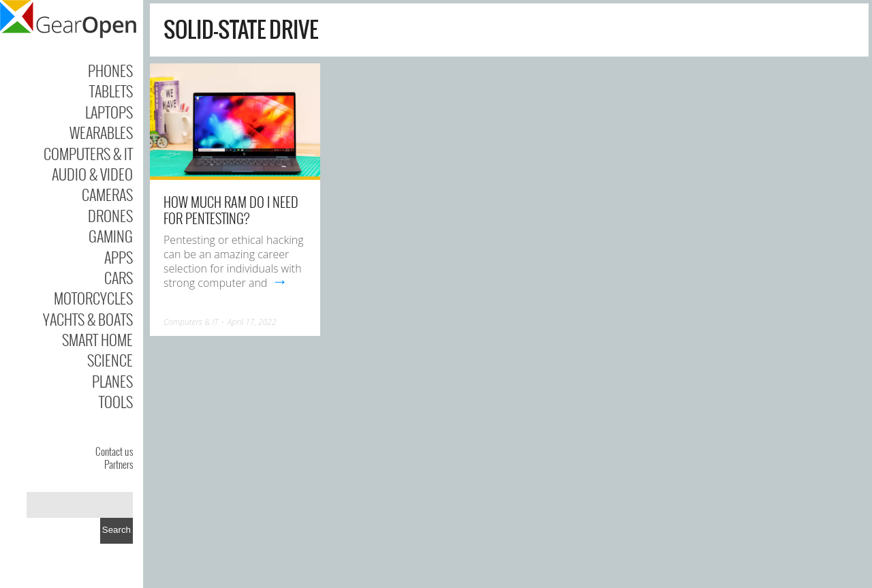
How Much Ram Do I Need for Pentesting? (231, 210)
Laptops (109, 112)
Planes (112, 381)
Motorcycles (93, 298)
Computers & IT (88, 153)
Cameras (107, 194)
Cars (119, 277)
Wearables (101, 132)
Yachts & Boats (88, 319)
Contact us (114, 451)
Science (110, 360)
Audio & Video (92, 174)
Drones (110, 215)
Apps (119, 257)
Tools (116, 401)
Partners (119, 464)
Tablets (111, 91)
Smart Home (97, 339)
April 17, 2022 (252, 322)
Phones (110, 70)
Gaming (111, 236)
